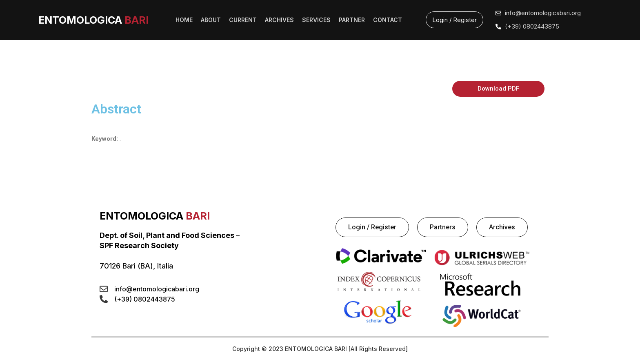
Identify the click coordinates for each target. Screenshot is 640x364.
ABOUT (211, 20)
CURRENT (243, 20)
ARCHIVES (279, 20)
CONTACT (388, 20)
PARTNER (352, 20)
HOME (184, 20)
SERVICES (316, 20)
